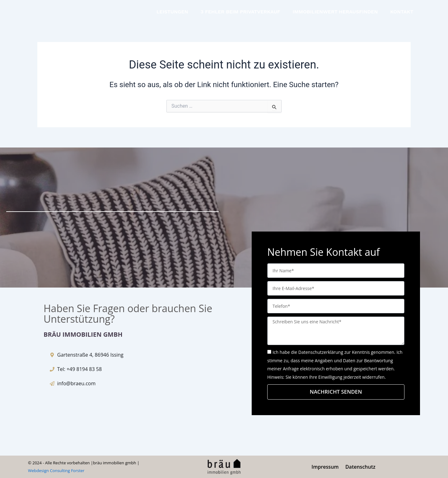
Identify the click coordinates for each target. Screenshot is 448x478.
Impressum (325, 467)
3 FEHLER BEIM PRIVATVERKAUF (240, 12)
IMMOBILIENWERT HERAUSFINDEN (335, 12)
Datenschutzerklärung (321, 352)
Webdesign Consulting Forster (56, 471)
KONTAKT (402, 12)
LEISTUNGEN (172, 12)
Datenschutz (360, 467)
